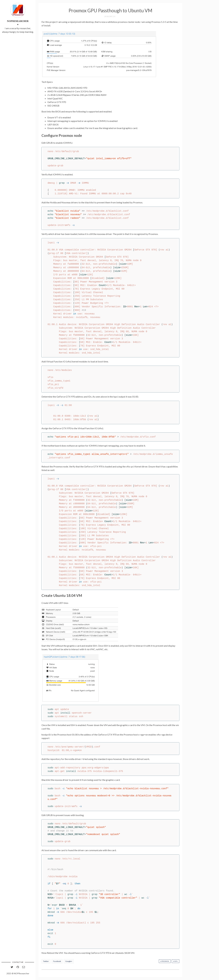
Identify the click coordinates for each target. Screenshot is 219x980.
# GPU (176, 961)
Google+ (69, 961)
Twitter (46, 961)
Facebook (57, 961)
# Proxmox (165, 961)
